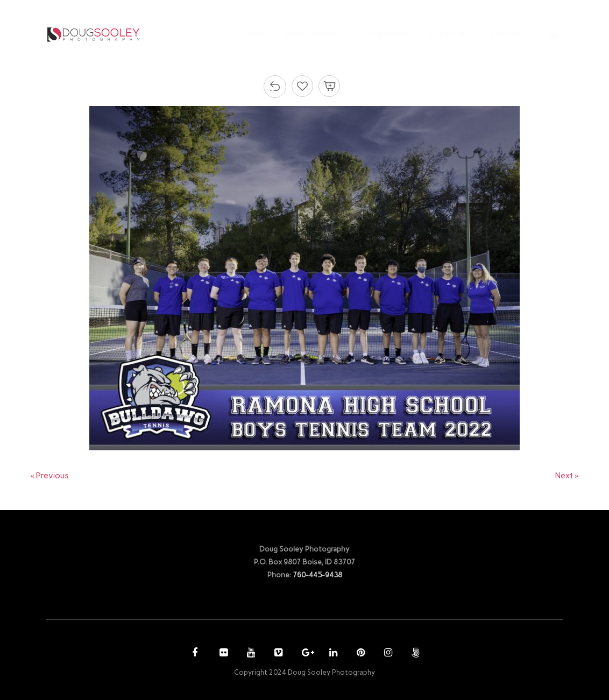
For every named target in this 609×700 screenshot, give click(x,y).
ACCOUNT (447, 34)
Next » (567, 476)
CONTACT (508, 34)
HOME (255, 34)
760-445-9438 (317, 575)
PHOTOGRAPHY (314, 34)
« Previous (50, 476)
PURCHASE (389, 34)
